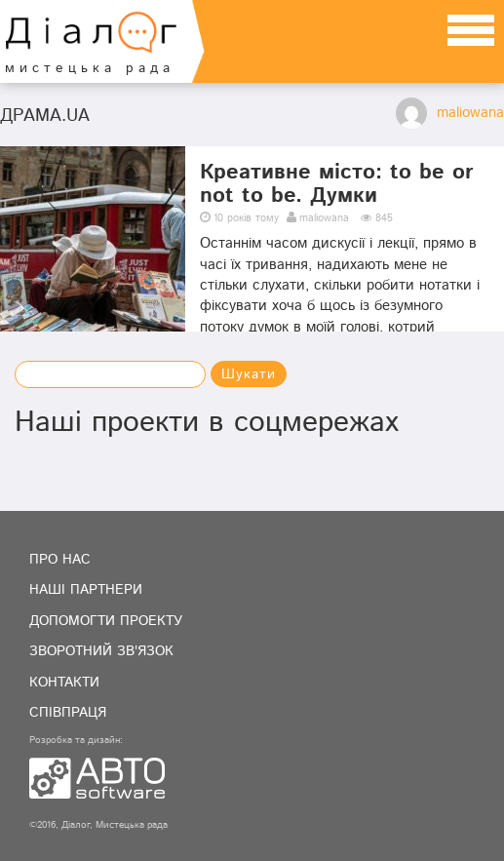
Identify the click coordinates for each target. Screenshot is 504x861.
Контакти (64, 683)
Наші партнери (86, 590)
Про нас (60, 560)
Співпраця (68, 713)
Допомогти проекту (106, 621)
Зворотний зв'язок (101, 651)
